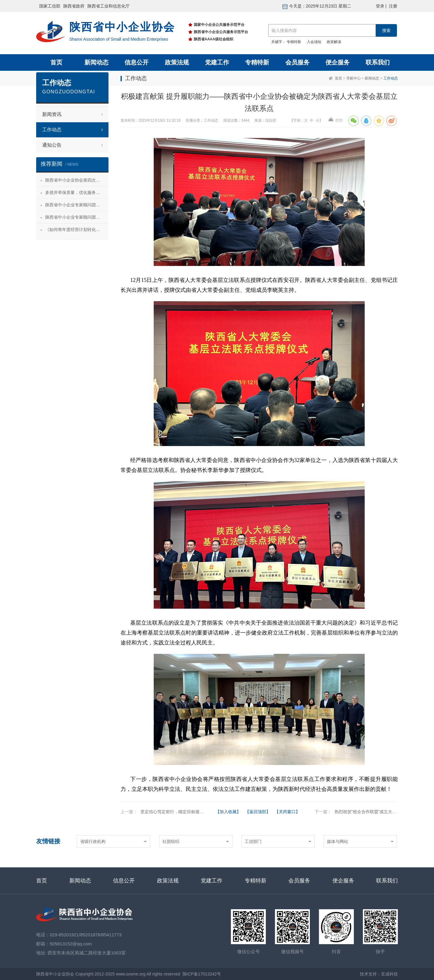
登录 (380, 6)
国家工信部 (50, 6)
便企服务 (338, 62)
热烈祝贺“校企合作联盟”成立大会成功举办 (374, 812)
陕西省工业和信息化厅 (108, 6)
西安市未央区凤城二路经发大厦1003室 (86, 953)
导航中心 (354, 78)
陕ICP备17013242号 (202, 974)
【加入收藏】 (228, 812)
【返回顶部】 (258, 812)
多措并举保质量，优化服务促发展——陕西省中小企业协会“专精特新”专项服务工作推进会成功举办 (77, 192)
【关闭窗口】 (287, 812)
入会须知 (314, 42)
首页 (56, 62)
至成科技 (389, 974)
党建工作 (217, 62)
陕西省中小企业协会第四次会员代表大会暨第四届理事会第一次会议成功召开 (77, 180)
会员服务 (297, 62)
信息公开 (137, 62)
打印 (335, 120)
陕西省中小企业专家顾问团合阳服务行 (77, 217)
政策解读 (334, 42)
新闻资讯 (52, 114)
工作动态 (391, 78)
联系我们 (378, 62)
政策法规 (177, 62)
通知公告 (52, 145)
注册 (393, 6)
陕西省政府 (74, 6)
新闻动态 (96, 62)
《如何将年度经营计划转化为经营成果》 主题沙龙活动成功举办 (77, 229)
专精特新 (294, 42)
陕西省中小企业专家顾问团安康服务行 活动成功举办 (77, 205)
